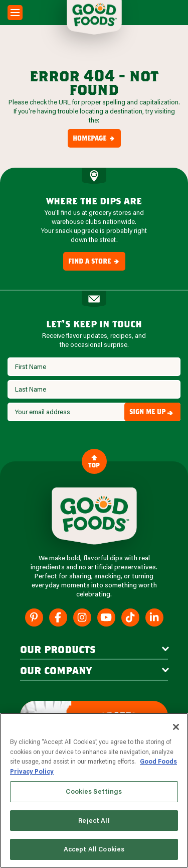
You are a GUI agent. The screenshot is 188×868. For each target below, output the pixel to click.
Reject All (94, 820)
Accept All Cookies (94, 849)
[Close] (176, 727)
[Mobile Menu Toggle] (15, 13)
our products (58, 649)
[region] (94, 790)
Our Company (56, 670)
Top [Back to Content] (94, 461)
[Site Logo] (94, 516)
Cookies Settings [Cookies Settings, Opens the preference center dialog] (94, 791)
